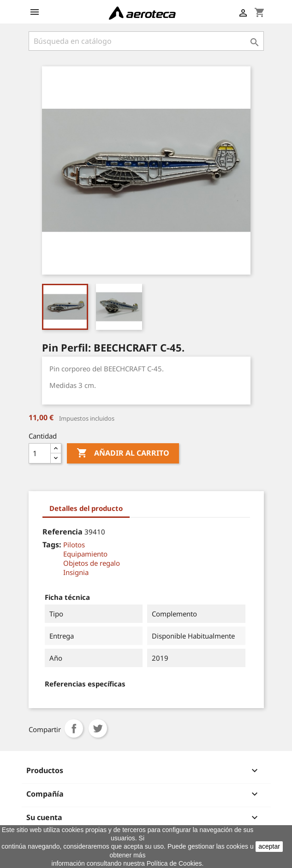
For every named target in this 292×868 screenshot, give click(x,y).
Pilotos (74, 545)
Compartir (74, 728)
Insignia (76, 572)
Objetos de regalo (92, 563)
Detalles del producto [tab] (86, 508)
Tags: (52, 545)
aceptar (269, 846)
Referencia (63, 532)
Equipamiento (85, 554)
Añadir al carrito (123, 453)
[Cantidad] (40, 453)
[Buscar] (146, 41)
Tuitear (98, 728)
